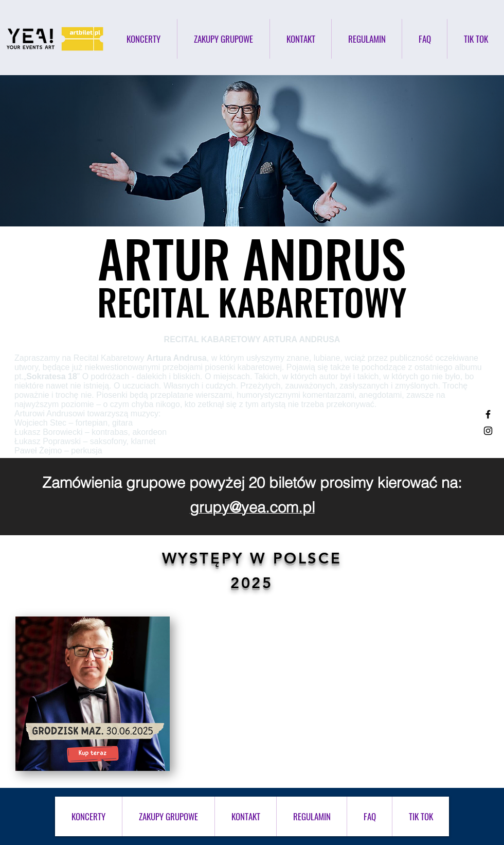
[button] (367, 39)
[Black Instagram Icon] (488, 431)
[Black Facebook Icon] (488, 414)
